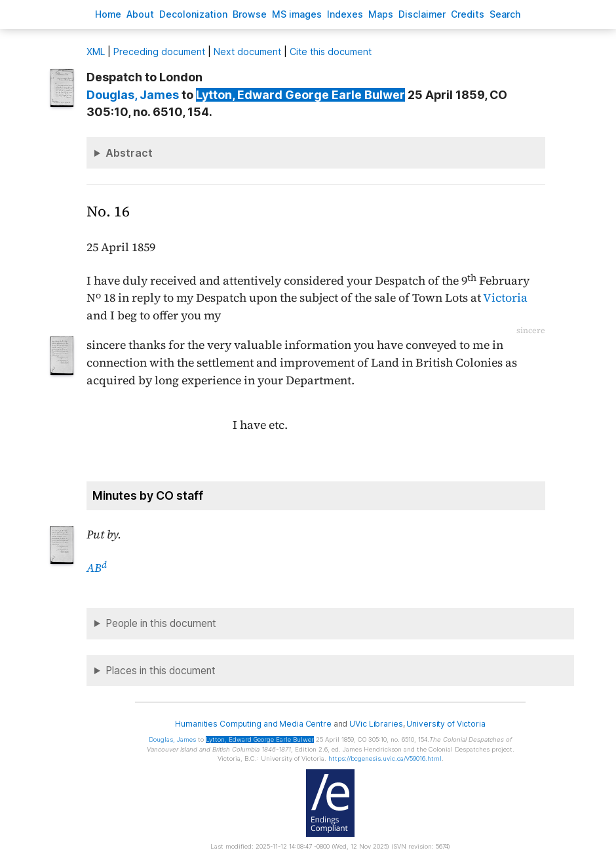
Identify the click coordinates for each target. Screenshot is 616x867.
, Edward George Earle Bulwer (300, 95)
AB (97, 568)
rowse (250, 14)
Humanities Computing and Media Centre (253, 724)
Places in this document (161, 671)
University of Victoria (446, 724)
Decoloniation (193, 14)
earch (505, 14)
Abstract (129, 153)
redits (468, 14)
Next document (247, 51)
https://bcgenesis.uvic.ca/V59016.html (385, 758)
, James (133, 95)
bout (140, 14)
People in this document (161, 623)
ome (108, 14)
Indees (345, 14)
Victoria (505, 298)
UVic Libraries (376, 724)
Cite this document (331, 51)
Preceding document (159, 51)
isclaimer (422, 14)
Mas (381, 14)
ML (96, 51)
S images (297, 14)
